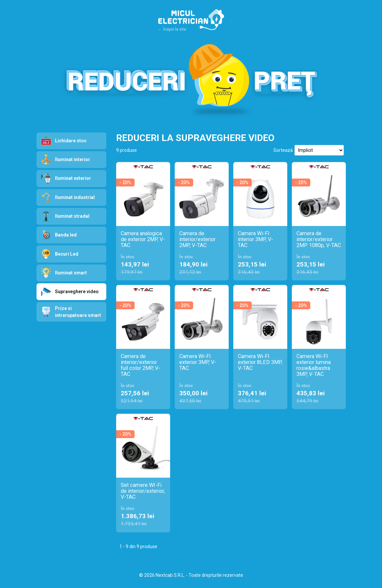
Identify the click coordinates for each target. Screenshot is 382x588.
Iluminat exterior (66, 179)
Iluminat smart (64, 273)
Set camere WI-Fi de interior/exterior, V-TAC (143, 491)
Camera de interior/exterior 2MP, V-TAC (197, 239)
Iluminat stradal (65, 216)
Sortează (283, 150)
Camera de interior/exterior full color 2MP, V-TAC (140, 365)
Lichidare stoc (64, 141)
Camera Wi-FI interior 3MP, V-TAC (255, 239)
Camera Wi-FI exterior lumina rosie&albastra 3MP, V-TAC (314, 365)
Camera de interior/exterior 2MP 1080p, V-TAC (319, 239)
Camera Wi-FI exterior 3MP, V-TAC (198, 362)
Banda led (59, 235)
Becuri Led (60, 254)
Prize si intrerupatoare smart (71, 312)
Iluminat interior (66, 160)
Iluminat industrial (68, 197)
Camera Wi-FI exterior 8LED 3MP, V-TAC (260, 362)
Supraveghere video (74, 292)
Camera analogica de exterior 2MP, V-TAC (143, 239)
